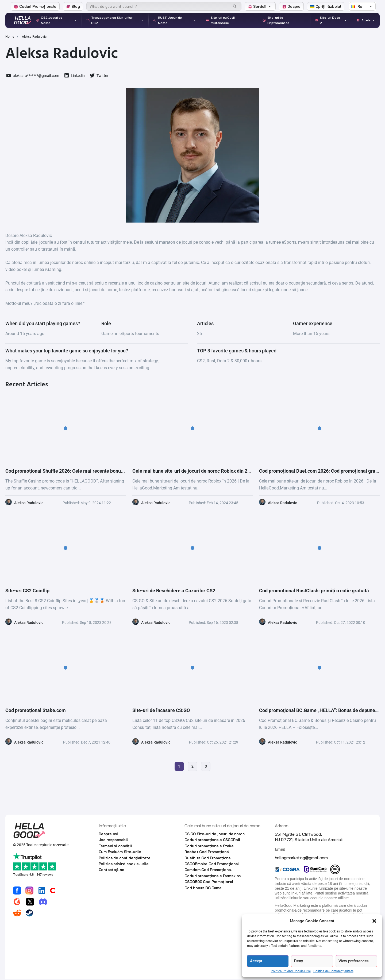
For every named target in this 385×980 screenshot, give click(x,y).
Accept (256, 961)
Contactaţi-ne (111, 870)
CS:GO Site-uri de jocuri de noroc (214, 834)
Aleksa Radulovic (29, 503)
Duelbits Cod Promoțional (208, 858)
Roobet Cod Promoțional (207, 853)
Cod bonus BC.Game (203, 888)
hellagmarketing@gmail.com (301, 858)
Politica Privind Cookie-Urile (291, 971)
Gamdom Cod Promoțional (208, 870)
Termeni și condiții (115, 846)
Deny (298, 961)
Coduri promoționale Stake (209, 846)
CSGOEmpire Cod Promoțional (211, 864)
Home (10, 37)
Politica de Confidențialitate (333, 971)
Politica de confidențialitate (125, 858)
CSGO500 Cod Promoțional (209, 882)
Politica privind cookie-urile (124, 864)
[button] (374, 921)
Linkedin (78, 76)
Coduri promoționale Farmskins (213, 876)
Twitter (102, 76)
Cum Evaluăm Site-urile (120, 853)
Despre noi (109, 834)
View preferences (354, 961)
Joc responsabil (113, 841)
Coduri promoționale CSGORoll (212, 841)
